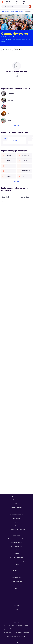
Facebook (16, 605)
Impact (22, 629)
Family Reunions (17, 550)
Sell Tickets (17, 554)
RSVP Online (16, 565)
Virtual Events (16, 585)
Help (8, 629)
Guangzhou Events (17, 574)
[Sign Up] (24, 2)
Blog (4, 629)
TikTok (16, 616)
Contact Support (17, 598)
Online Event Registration (16, 557)
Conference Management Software (17, 539)
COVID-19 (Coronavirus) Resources (17, 529)
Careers (12, 629)
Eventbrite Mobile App (17, 507)
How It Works (16, 500)
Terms (15, 633)
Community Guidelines (17, 518)
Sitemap (17, 526)
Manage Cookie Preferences (19, 636)
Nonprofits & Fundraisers (17, 546)
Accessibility (26, 633)
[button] (7, 50)
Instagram (16, 613)
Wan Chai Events (17, 578)
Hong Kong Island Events (17, 581)
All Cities (17, 589)
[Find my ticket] (9, 2)
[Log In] (18, 2)
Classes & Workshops (16, 542)
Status (11, 633)
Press (17, 629)
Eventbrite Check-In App (16, 511)
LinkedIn (16, 609)
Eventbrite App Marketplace (16, 515)
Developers (5, 633)
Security (27, 629)
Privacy (20, 633)
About (27, 625)
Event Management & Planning (16, 561)
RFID (17, 522)
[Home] (2, 2)
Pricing (17, 504)
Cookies (9, 636)
